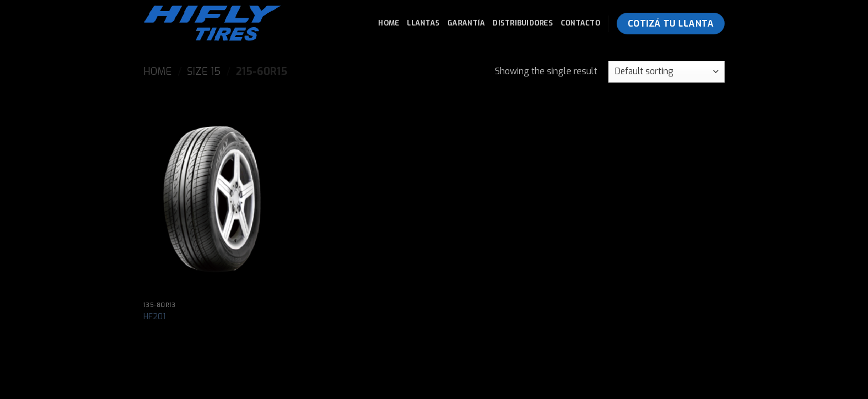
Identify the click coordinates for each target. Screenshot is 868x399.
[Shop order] (666, 72)
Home (389, 23)
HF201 (154, 317)
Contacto (580, 23)
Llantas (423, 23)
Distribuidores (523, 23)
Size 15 (204, 71)
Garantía (466, 23)
